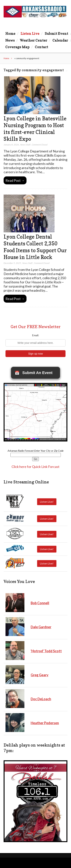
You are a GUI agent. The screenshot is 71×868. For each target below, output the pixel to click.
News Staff (25, 145)
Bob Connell (40, 603)
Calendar (60, 40)
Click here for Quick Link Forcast (35, 467)
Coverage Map (17, 47)
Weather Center (34, 40)
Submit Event (56, 33)
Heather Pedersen (45, 723)
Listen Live (30, 33)
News (10, 40)
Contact (41, 47)
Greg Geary (40, 675)
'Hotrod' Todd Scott (46, 651)
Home (10, 33)
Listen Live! (47, 502)
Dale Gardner (41, 627)
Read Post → (15, 180)
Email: (36, 335)
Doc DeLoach (41, 699)
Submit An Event (34, 373)
